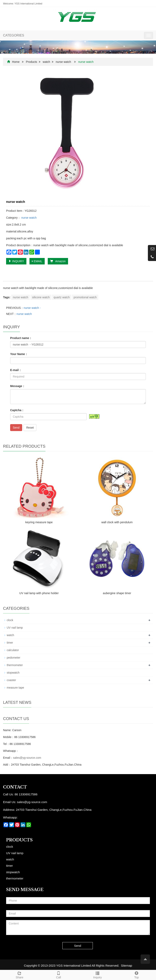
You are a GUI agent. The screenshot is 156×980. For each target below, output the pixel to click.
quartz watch (62, 297)
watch (46, 62)
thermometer (15, 665)
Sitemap (126, 966)
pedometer (14, 658)
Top (136, 975)
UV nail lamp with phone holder (39, 593)
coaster (11, 680)
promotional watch (85, 297)
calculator (13, 650)
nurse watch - (32, 308)
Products (32, 62)
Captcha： (17, 410)
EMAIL (37, 261)
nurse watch (63, 62)
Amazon (58, 261)
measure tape (15, 688)
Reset (30, 428)
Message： (18, 386)
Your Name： (19, 354)
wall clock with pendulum (117, 522)
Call (58, 975)
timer (10, 643)
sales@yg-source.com (27, 758)
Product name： (21, 338)
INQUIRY (16, 261)
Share (19, 975)
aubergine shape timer (117, 593)
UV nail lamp (15, 628)
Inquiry (97, 975)
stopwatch (13, 673)
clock (10, 620)
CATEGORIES (14, 35)
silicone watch (41, 297)
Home (16, 62)
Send (16, 428)
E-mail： (16, 370)
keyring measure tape (39, 522)
